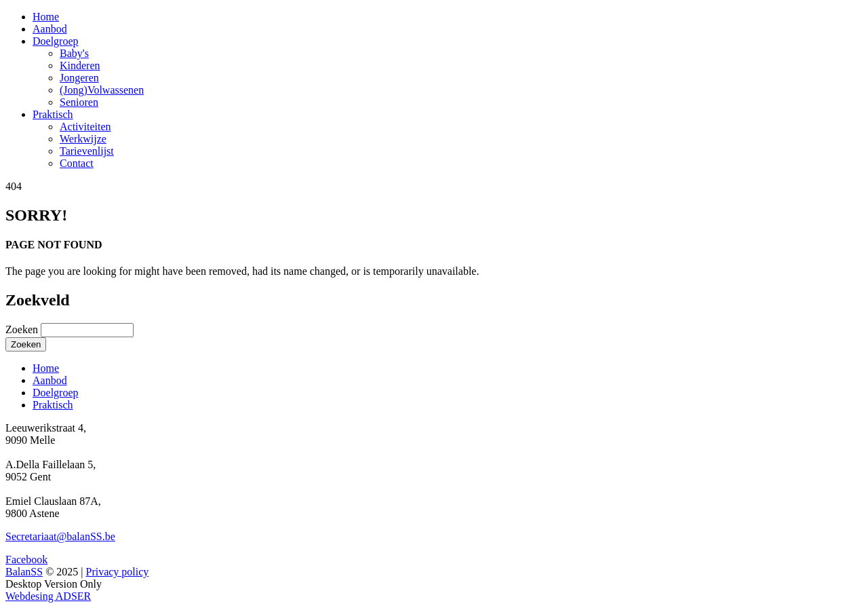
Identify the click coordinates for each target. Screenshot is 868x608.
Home (46, 17)
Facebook (26, 559)
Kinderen (80, 65)
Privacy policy (117, 572)
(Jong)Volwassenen (102, 90)
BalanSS (24, 572)
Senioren (79, 102)
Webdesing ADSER (48, 596)
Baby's (74, 53)
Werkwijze (83, 139)
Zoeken (23, 329)
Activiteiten (85, 127)
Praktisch (53, 114)
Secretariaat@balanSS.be (60, 536)
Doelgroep (56, 41)
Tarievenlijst (87, 151)
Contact (77, 163)
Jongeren (79, 78)
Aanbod (50, 29)
